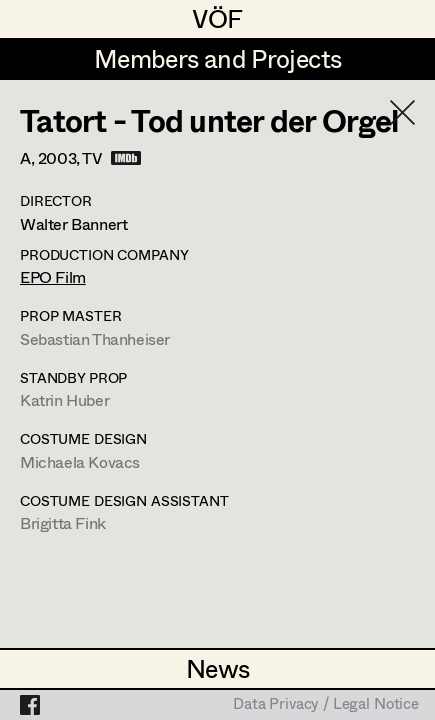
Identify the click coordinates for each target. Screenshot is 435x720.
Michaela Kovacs (80, 461)
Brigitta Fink (63, 522)
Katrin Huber (64, 399)
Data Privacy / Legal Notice (326, 705)
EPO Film (53, 276)
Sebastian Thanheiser (95, 338)
